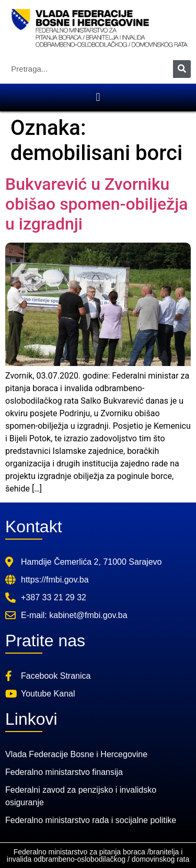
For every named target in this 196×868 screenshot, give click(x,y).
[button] (98, 98)
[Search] (182, 69)
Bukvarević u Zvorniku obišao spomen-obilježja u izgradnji (96, 204)
